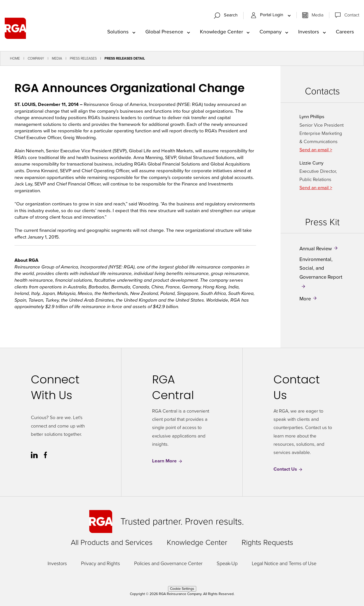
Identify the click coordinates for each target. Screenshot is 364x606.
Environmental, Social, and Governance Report (321, 268)
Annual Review (316, 249)
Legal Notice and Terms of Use (284, 563)
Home (15, 58)
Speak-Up (227, 563)
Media (318, 15)
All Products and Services (112, 542)
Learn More (167, 461)
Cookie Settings (182, 589)
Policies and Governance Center (168, 563)
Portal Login (268, 15)
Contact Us (288, 469)
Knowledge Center (222, 32)
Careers (345, 32)
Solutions (118, 32)
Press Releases (83, 58)
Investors (309, 32)
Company (271, 32)
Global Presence (164, 32)
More (305, 299)
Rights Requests (267, 542)
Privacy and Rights (100, 563)
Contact (352, 15)
